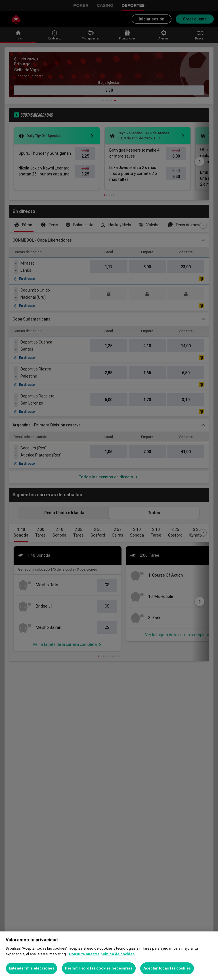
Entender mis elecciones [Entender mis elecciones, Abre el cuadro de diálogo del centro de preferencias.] (32, 968)
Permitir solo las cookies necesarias (99, 968)
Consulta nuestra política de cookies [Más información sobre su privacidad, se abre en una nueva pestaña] (102, 954)
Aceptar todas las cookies (167, 968)
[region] (109, 956)
